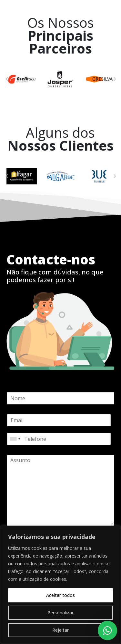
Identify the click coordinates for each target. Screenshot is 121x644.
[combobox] (15, 439)
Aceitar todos (60, 595)
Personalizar (60, 613)
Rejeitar (60, 630)
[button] (6, 79)
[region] (60, 585)
